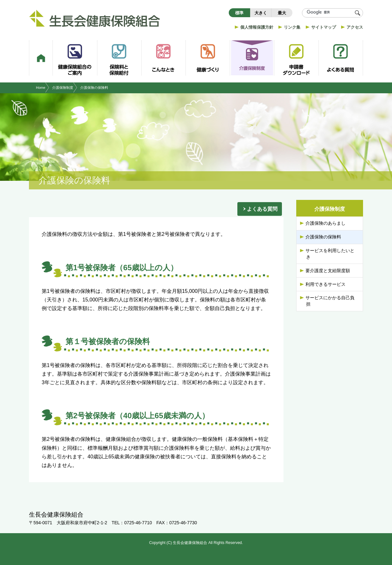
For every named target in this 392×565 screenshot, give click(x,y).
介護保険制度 (63, 88)
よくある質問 (262, 209)
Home (41, 88)
